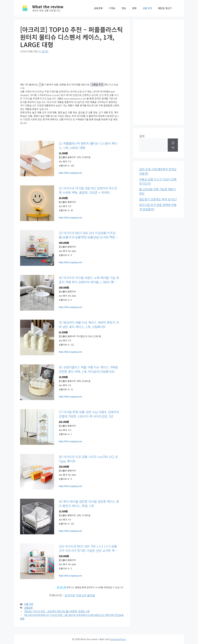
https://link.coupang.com (70, 173)
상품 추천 (147, 8)
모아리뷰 (70, 595)
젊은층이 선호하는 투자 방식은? (158, 199)
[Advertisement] (159, 72)
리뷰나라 (81, 595)
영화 (134, 8)
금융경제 (98, 8)
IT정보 (112, 8)
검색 (142, 136)
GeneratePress (118, 639)
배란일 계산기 (165, 8)
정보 (124, 8)
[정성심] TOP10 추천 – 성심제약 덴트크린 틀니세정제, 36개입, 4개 (57, 611)
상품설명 (28, 608)
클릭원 (91, 595)
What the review (48, 7)
